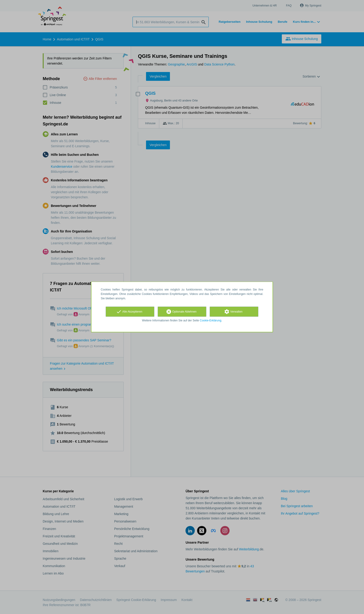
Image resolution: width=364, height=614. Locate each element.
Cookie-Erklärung (211, 320)
